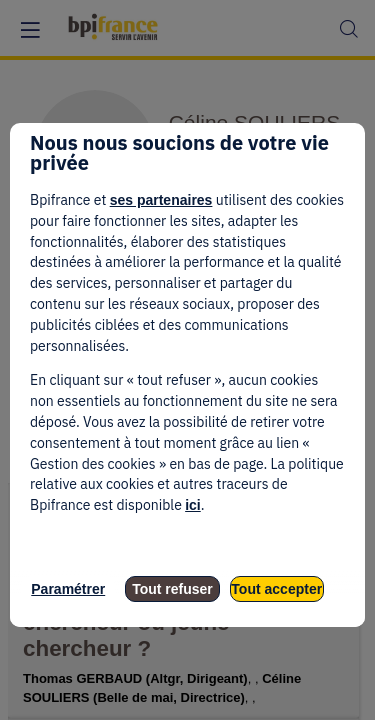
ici (193, 505)
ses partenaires (161, 200)
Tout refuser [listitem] (172, 589)
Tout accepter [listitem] (276, 589)
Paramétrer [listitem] (68, 589)
